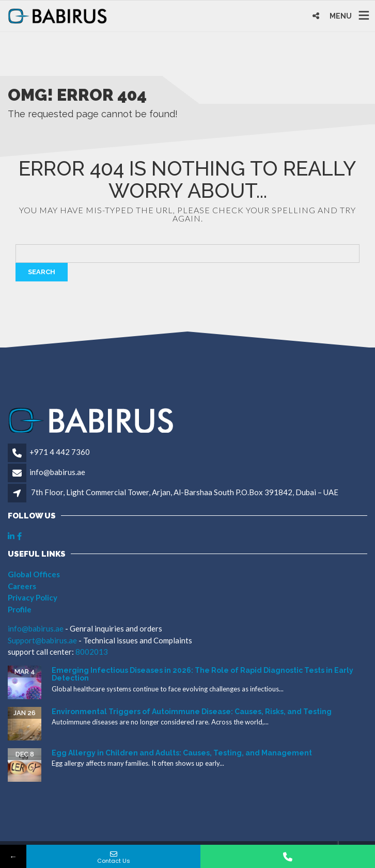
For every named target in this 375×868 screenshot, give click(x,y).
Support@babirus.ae (43, 640)
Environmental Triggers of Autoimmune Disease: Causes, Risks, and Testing (192, 712)
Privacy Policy (33, 597)
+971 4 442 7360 (60, 452)
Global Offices (34, 574)
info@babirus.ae (57, 472)
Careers (22, 586)
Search (42, 272)
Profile (20, 609)
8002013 (92, 652)
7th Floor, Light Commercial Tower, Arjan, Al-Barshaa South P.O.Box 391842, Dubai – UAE (185, 492)
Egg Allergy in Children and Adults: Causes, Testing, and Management (182, 753)
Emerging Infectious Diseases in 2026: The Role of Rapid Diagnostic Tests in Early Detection (202, 674)
